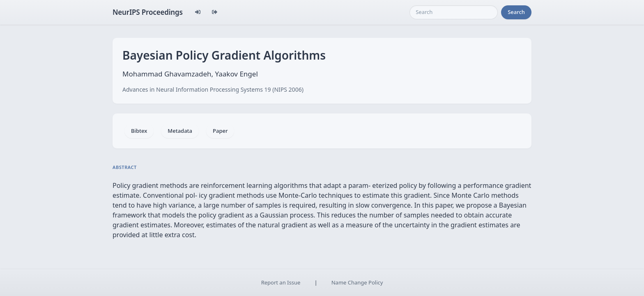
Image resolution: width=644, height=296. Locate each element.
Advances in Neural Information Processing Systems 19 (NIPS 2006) (213, 89)
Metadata (180, 131)
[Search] (454, 12)
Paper (220, 131)
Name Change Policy (357, 282)
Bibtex (139, 131)
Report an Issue (281, 282)
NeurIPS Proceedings (148, 12)
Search (516, 12)
